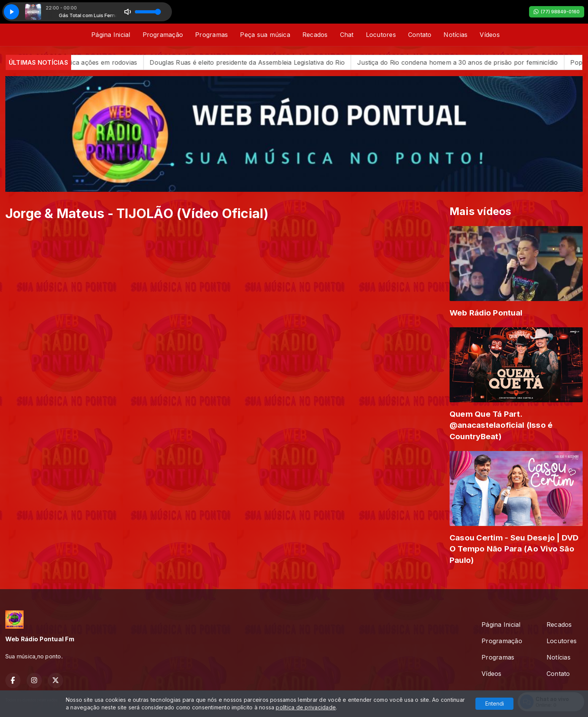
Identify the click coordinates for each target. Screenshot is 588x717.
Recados (315, 35)
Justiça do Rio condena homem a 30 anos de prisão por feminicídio (472, 62)
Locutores (381, 35)
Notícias (455, 35)
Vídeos (489, 35)
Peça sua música (265, 35)
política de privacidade (306, 707)
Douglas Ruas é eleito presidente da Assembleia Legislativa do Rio (262, 62)
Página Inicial (111, 35)
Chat (347, 35)
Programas (211, 35)
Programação (163, 35)
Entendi (495, 703)
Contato (420, 35)
